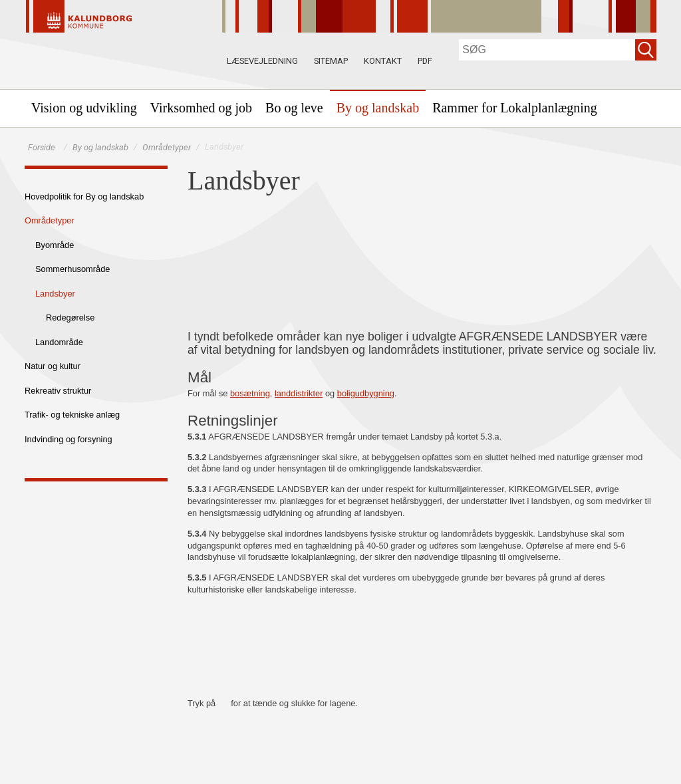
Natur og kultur (53, 366)
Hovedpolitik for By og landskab (84, 196)
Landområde (59, 342)
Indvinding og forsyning (68, 439)
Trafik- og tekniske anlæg (72, 415)
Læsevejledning (262, 61)
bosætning (250, 393)
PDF (425, 61)
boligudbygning (366, 393)
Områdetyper (167, 147)
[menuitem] (84, 108)
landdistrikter (299, 393)
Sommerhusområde (72, 269)
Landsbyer (55, 294)
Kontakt (383, 61)
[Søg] (547, 50)
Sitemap (331, 61)
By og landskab (100, 147)
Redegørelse (70, 318)
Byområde (55, 245)
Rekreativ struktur (58, 391)
